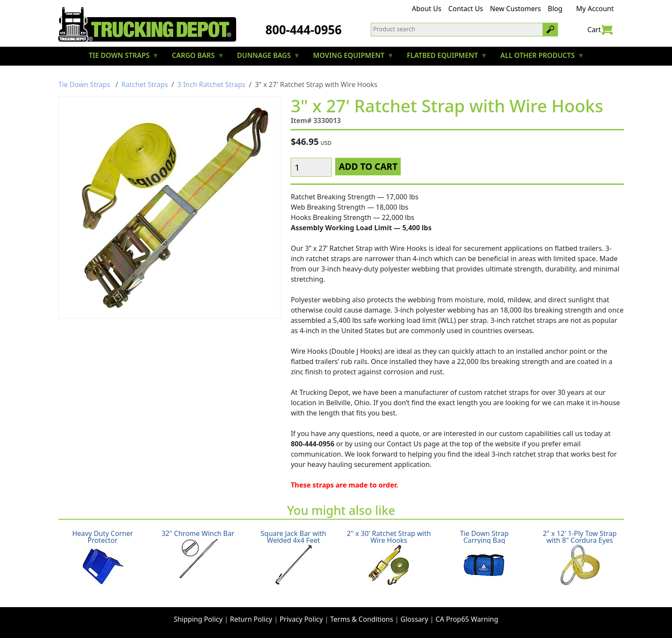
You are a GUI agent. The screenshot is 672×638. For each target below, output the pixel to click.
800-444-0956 (303, 30)
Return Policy (251, 619)
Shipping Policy (198, 619)
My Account (595, 9)
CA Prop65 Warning (467, 619)
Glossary (415, 619)
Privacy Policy (301, 619)
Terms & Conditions (362, 619)
